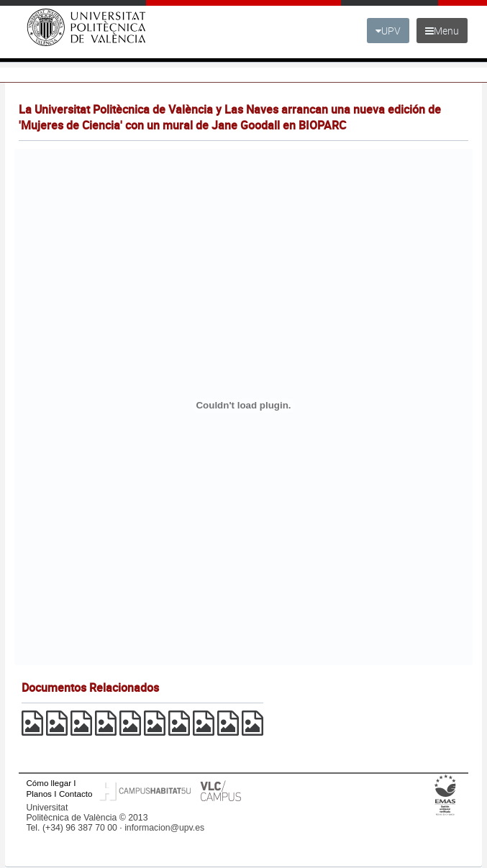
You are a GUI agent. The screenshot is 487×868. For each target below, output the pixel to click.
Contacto (76, 794)
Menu (442, 31)
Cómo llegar (49, 783)
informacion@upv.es (164, 828)
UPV (388, 31)
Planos (39, 794)
